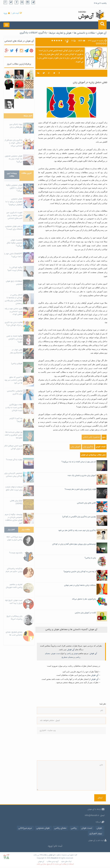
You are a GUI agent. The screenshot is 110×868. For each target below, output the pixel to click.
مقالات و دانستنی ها (84, 33)
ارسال (100, 798)
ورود (5, 13)
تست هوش (56, 653)
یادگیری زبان (88, 447)
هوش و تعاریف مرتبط (60, 33)
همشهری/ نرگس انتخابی (91, 437)
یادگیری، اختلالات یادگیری (33, 33)
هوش (76, 653)
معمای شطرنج (67, 657)
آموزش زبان (75, 447)
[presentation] (49, 747)
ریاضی (69, 653)
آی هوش (102, 33)
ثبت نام (16, 13)
